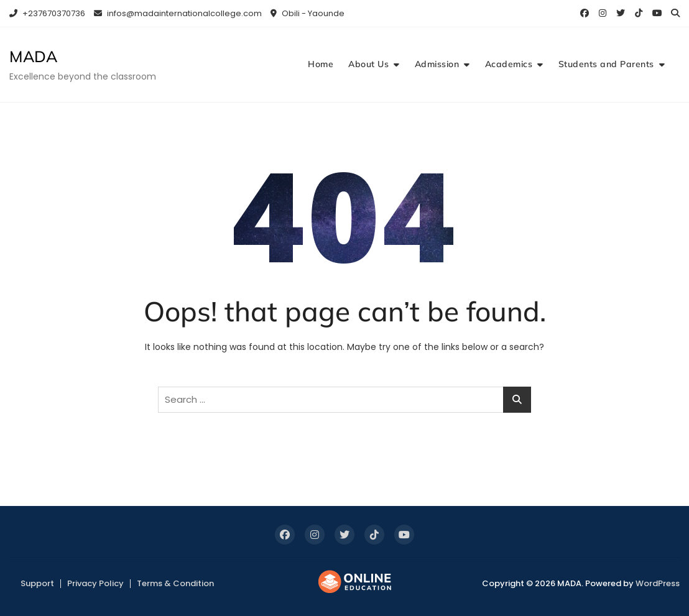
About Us (368, 64)
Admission (437, 64)
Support (37, 583)
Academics (509, 64)
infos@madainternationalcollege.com (178, 13)
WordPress (658, 583)
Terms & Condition (175, 583)
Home (321, 64)
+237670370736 (47, 13)
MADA (33, 56)
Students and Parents (606, 64)
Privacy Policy (95, 583)
